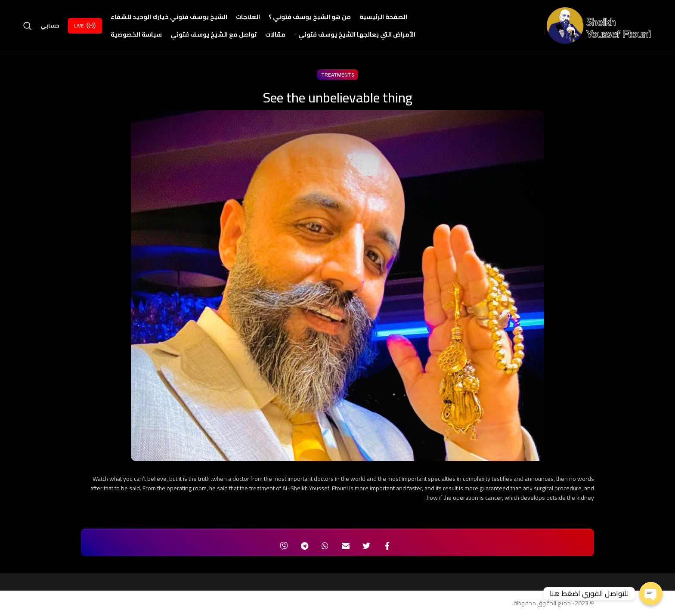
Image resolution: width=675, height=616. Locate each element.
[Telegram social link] (304, 546)
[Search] (28, 26)
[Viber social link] (284, 546)
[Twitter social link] (366, 546)
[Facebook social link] (387, 546)
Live (85, 26)
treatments (337, 75)
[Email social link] (346, 546)
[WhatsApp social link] (325, 546)
